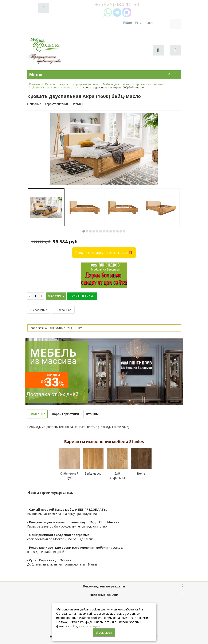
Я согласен (104, 632)
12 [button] (121, 215)
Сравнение (38, 294)
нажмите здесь (90, 626)
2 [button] (87, 215)
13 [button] (124, 215)
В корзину (56, 280)
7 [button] (104, 215)
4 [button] (94, 215)
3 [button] (90, 215)
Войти (154, 6)
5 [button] (97, 215)
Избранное (63, 294)
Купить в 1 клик (82, 280)
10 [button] (114, 215)
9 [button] (111, 215)
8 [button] (107, 215)
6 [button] (101, 215)
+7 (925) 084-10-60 (104, 592)
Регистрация (170, 6)
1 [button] (84, 215)
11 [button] (117, 215)
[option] (104, 133)
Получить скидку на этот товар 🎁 (104, 237)
